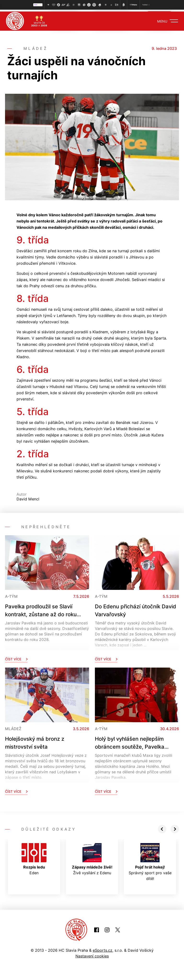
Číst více (16, 657)
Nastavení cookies (92, 954)
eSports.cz (103, 948)
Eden (34, 857)
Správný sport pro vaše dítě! (150, 860)
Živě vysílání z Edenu (92, 857)
